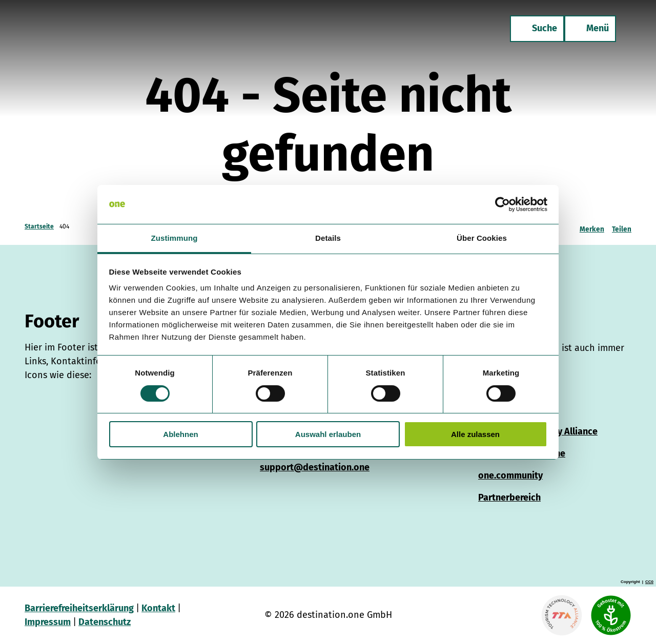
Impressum (48, 622)
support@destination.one (315, 467)
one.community (510, 475)
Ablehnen (180, 434)
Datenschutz (105, 622)
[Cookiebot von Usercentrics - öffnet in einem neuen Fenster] (503, 204)
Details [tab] (328, 238)
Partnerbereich (509, 497)
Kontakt (158, 608)
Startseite (39, 226)
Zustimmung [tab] (175, 238)
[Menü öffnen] (589, 30)
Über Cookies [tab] (482, 238)
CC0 (649, 582)
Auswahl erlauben (328, 434)
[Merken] (592, 226)
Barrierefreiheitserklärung (79, 608)
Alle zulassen (475, 434)
